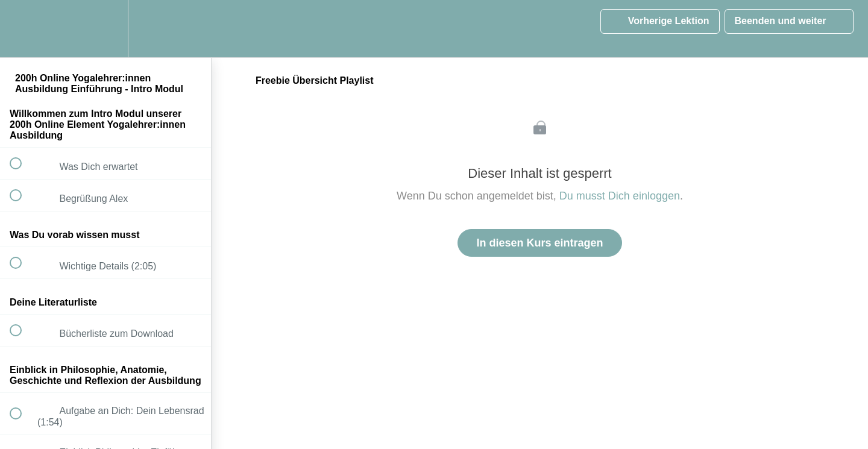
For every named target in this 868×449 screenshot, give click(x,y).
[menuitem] (105, 29)
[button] (22, 29)
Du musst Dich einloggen (620, 196)
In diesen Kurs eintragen (539, 243)
